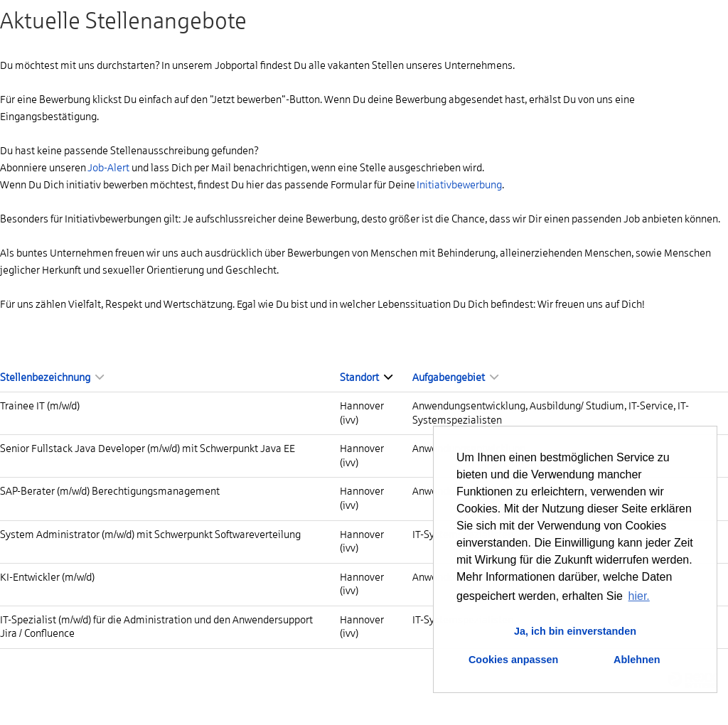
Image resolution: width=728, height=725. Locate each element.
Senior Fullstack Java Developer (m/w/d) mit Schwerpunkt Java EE (148, 449)
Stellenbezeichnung (52, 377)
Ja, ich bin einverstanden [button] (575, 631)
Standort (366, 377)
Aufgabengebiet (455, 377)
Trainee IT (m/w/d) (40, 406)
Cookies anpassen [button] (513, 660)
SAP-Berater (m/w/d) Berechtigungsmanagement (110, 491)
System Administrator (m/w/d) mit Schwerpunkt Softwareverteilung (150, 535)
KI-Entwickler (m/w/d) (47, 577)
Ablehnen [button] (637, 660)
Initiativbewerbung (459, 185)
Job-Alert (108, 168)
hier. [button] (639, 596)
